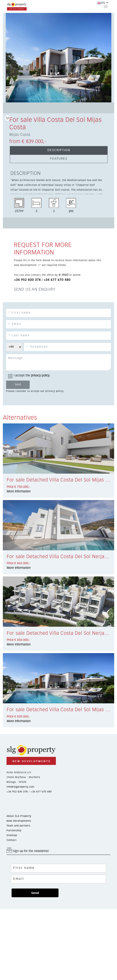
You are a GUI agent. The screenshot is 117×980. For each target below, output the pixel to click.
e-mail (64, 275)
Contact (12, 840)
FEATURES (59, 159)
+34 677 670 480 (57, 280)
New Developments (19, 821)
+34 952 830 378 (27, 280)
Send (35, 893)
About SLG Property (19, 816)
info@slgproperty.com (20, 787)
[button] (11, 58)
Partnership (14, 831)
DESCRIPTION (59, 150)
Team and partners (18, 826)
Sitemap (12, 835)
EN (101, 3)
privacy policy (40, 376)
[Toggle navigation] (106, 6)
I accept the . (31, 376)
